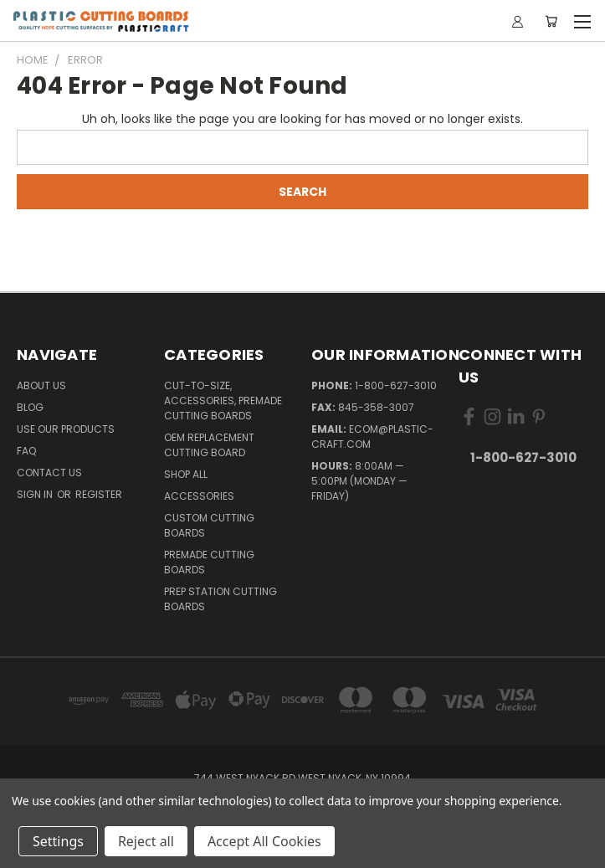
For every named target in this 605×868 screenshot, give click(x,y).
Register (99, 494)
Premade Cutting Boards (209, 562)
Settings (58, 841)
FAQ (26, 451)
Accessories (199, 496)
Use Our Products (66, 429)
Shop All (186, 474)
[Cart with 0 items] (551, 21)
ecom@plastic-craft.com (372, 437)
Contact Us (49, 473)
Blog (30, 407)
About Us (41, 385)
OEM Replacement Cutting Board (209, 445)
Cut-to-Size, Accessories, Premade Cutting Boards (223, 401)
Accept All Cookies (264, 841)
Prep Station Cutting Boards (220, 599)
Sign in (36, 494)
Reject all (146, 841)
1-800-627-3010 (396, 385)
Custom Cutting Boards (209, 525)
